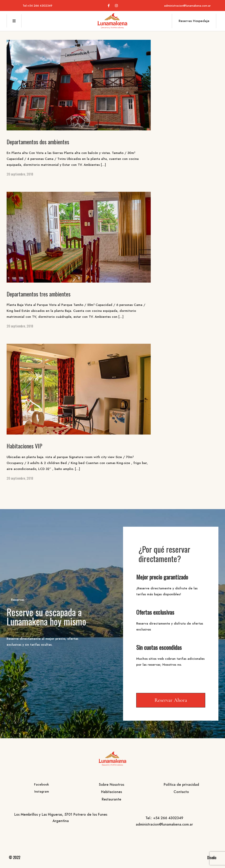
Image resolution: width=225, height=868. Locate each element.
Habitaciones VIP (24, 446)
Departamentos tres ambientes (39, 294)
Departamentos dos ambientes (38, 142)
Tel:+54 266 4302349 (37, 6)
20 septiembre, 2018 (20, 174)
